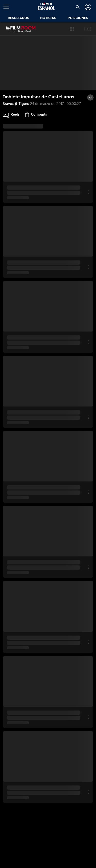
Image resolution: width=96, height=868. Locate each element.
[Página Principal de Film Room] (16, 29)
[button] (72, 29)
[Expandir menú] (8, 7)
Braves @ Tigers (16, 104)
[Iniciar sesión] (87, 7)
